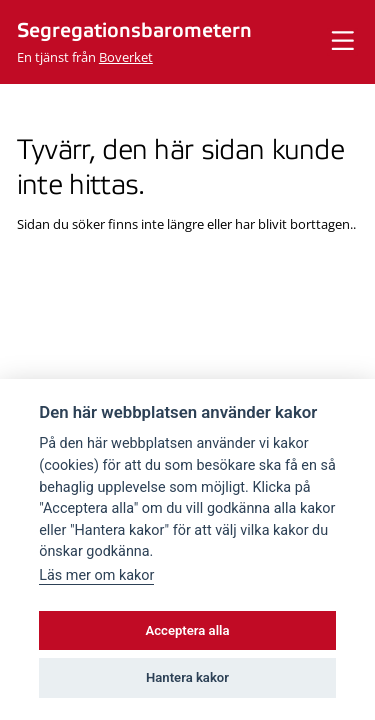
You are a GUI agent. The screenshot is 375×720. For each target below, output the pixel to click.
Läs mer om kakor (96, 575)
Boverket (126, 57)
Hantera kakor (187, 677)
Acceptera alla (188, 630)
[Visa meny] (343, 41)
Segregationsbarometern (134, 31)
